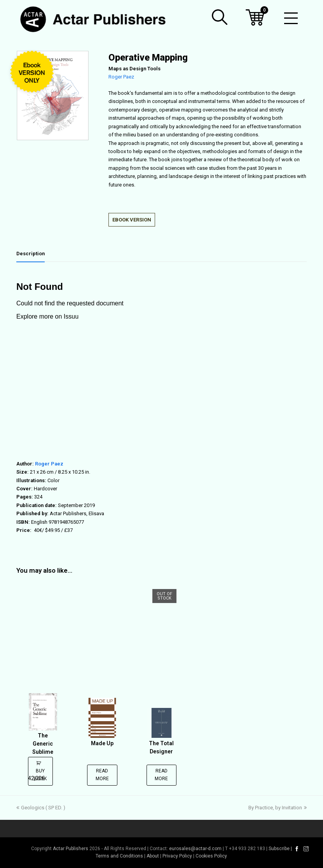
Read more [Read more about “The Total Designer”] (161, 775)
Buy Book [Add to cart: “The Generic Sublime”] (40, 775)
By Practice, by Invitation (278, 808)
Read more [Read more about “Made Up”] (102, 775)
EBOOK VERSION (132, 220)
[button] (220, 17)
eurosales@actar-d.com (195, 849)
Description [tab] (31, 254)
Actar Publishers (71, 849)
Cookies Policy (211, 856)
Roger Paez (121, 77)
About (153, 856)
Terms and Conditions (119, 856)
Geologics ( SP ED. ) (41, 808)
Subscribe (279, 849)
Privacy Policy (177, 856)
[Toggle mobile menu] (291, 19)
